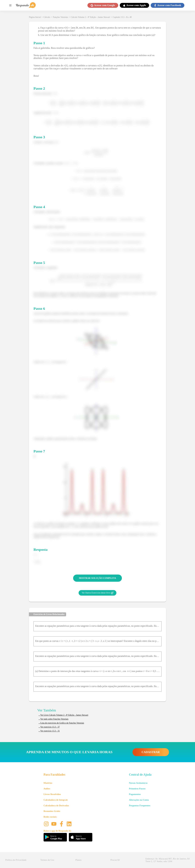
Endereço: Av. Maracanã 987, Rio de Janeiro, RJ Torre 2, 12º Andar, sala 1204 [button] (168, 860)
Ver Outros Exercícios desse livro (97, 593)
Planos (78, 860)
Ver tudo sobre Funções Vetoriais (54, 719)
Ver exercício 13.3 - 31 (50, 731)
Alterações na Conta (139, 800)
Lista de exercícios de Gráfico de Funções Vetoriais (62, 723)
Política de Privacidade (16, 860)
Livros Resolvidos (52, 794)
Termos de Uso (47, 860)
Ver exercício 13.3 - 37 (50, 727)
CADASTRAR (151, 752)
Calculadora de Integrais (56, 800)
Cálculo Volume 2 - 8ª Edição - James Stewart (90, 17)
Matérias (48, 783)
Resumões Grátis (52, 811)
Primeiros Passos (137, 789)
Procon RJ (115, 860)
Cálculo (47, 17)
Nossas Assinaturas (138, 783)
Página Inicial (35, 17)
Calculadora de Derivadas (56, 805)
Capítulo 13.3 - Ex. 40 (122, 17)
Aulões (47, 789)
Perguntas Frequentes (140, 805)
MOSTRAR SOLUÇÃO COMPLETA (97, 578)
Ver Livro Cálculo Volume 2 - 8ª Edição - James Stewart (64, 715)
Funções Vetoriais (60, 17)
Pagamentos (135, 794)
